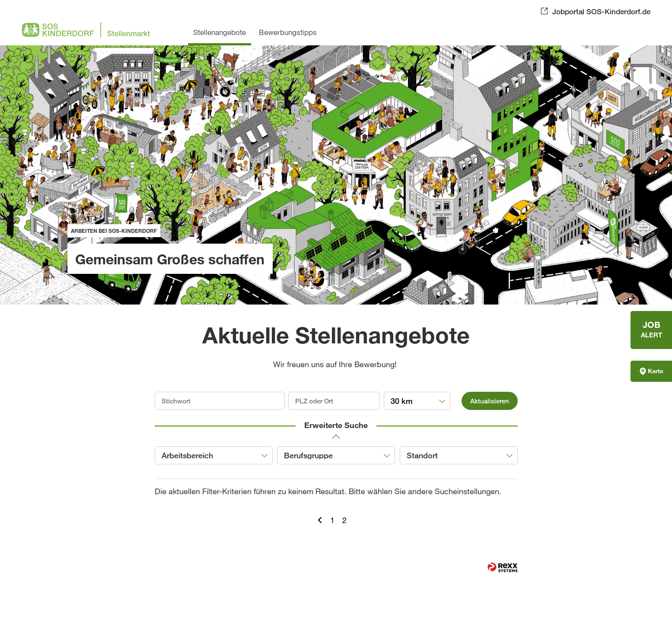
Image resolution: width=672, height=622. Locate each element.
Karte (651, 371)
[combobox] (417, 401)
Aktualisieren (490, 401)
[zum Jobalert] (651, 330)
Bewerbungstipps (288, 32)
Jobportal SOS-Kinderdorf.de (601, 11)
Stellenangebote (220, 32)
